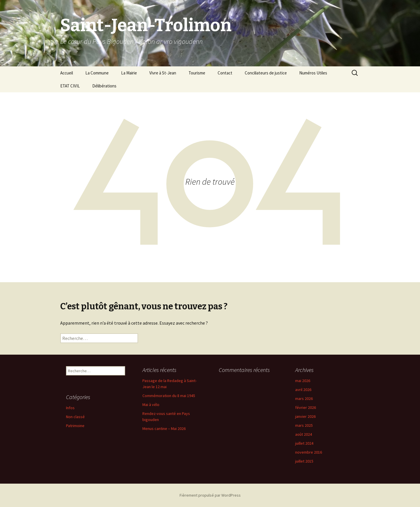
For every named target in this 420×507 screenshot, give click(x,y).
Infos (70, 408)
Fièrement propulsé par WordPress (210, 495)
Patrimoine (75, 426)
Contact (225, 73)
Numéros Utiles (313, 73)
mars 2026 (304, 399)
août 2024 (304, 434)
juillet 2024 (304, 443)
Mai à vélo (151, 405)
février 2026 (306, 407)
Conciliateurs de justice (266, 73)
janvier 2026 (305, 416)
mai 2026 (303, 381)
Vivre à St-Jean (163, 73)
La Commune (97, 73)
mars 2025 (304, 425)
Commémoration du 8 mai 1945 (169, 396)
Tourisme (197, 73)
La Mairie (129, 73)
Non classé (75, 417)
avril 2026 (303, 390)
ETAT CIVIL (70, 86)
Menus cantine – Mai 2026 (164, 429)
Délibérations (104, 86)
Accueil (67, 73)
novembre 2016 (309, 452)
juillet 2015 (304, 461)
